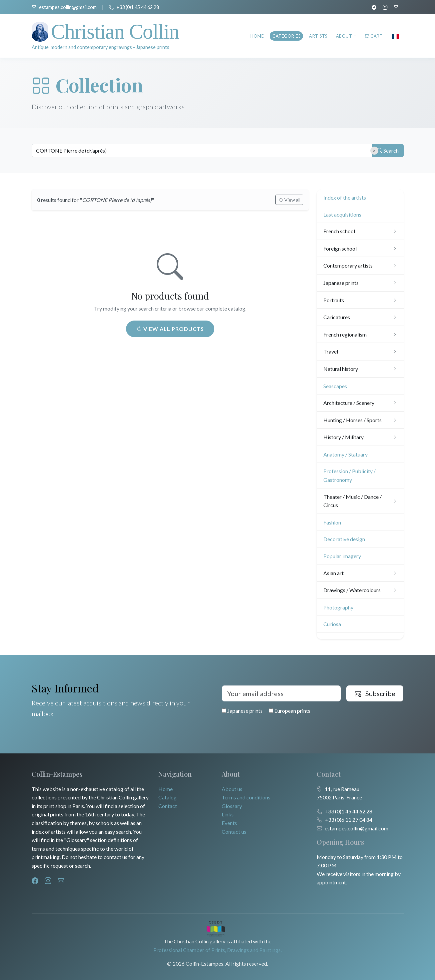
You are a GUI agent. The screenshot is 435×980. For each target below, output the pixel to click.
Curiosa (332, 624)
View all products (170, 329)
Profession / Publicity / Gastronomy (349, 475)
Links (228, 814)
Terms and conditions (246, 797)
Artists (318, 36)
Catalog (167, 797)
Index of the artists (345, 197)
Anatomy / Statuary (345, 454)
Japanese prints (242, 711)
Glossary (232, 806)
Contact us (234, 832)
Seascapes (335, 386)
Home (257, 36)
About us (232, 789)
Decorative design (344, 539)
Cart (374, 36)
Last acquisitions (342, 214)
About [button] (344, 36)
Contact (168, 806)
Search (387, 151)
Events (229, 823)
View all (289, 200)
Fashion (332, 522)
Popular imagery (342, 556)
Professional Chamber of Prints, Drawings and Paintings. (217, 950)
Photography (338, 607)
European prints (290, 711)
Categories (286, 36)
